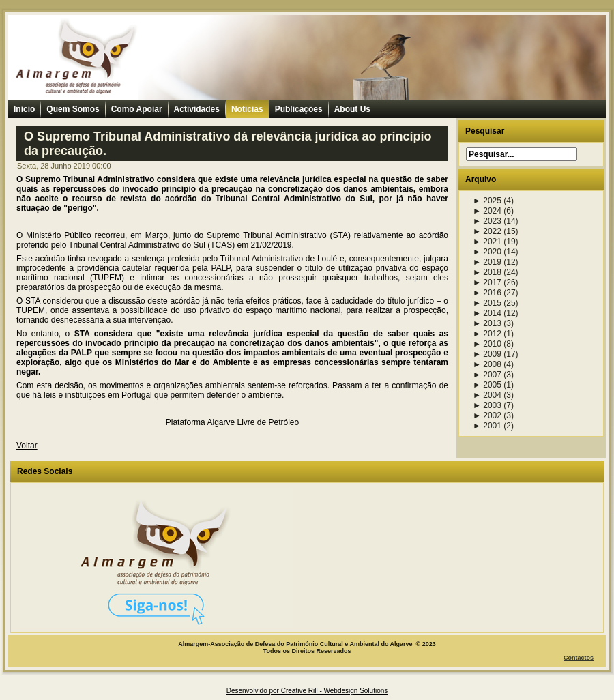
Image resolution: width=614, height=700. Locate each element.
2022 (487, 231)
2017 (487, 282)
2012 (487, 334)
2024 (487, 211)
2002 (487, 415)
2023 (487, 221)
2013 (487, 323)
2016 (487, 293)
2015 (487, 303)
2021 (487, 242)
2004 (487, 395)
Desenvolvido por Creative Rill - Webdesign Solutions (307, 691)
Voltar (27, 446)
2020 (487, 252)
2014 (487, 313)
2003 (487, 405)
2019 (487, 262)
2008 (487, 364)
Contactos (579, 658)
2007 (487, 375)
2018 (487, 272)
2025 (487, 201)
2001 (487, 426)
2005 (487, 385)
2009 (487, 354)
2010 (487, 344)
